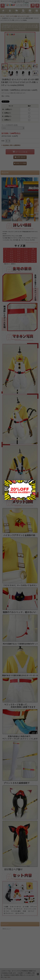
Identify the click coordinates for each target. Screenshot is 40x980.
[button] (3, 6)
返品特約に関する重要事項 (11, 145)
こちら (8, 977)
